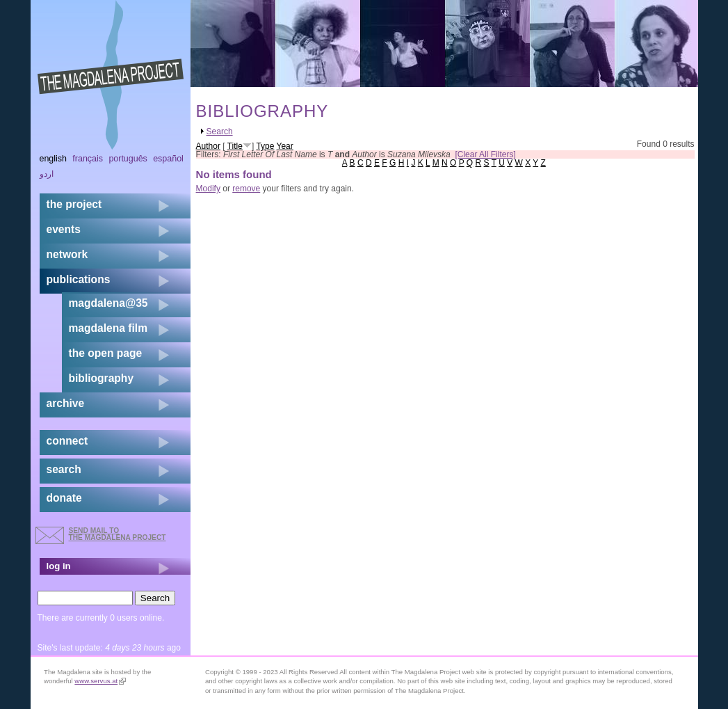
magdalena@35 (108, 303)
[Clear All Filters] (485, 154)
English (54, 159)
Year (285, 146)
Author (208, 146)
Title (235, 146)
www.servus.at (100, 681)
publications (79, 279)
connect (67, 441)
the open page (106, 353)
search (64, 469)
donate (64, 498)
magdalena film (108, 328)
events (64, 229)
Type (265, 146)
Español (168, 159)
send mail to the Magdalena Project (118, 534)
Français (88, 159)
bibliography (102, 378)
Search (220, 132)
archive (66, 403)
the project (74, 204)
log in (59, 566)
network (67, 254)
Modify (208, 189)
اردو (47, 174)
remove (246, 189)
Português (128, 159)
